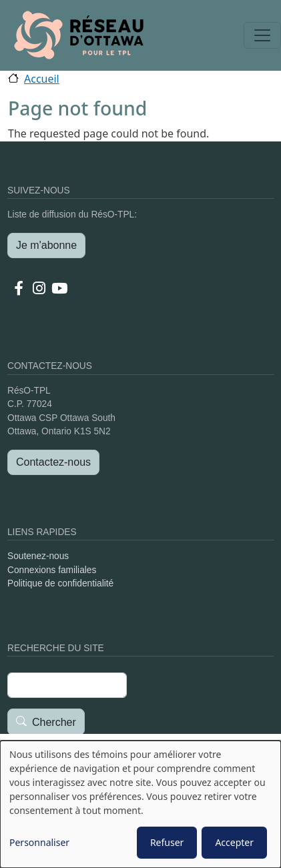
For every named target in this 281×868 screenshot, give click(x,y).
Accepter (234, 842)
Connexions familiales (52, 570)
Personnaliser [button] (39, 842)
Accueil (42, 79)
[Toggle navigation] (262, 35)
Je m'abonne (46, 245)
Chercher (54, 722)
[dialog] (140, 804)
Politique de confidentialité (60, 583)
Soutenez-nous (38, 556)
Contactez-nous (53, 462)
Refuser (167, 842)
